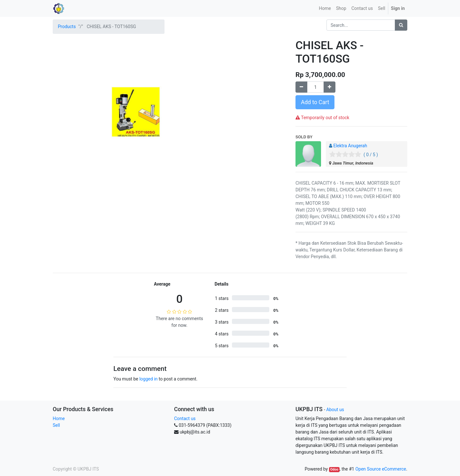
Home (59, 418)
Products (67, 27)
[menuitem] (325, 8)
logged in (148, 379)
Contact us (185, 418)
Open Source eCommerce (381, 469)
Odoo (334, 469)
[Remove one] (301, 87)
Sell (56, 425)
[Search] (401, 25)
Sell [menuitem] (382, 8)
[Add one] (330, 87)
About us (335, 410)
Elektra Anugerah (350, 146)
